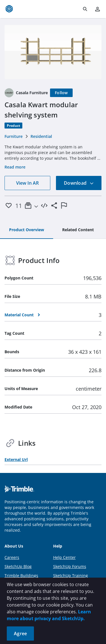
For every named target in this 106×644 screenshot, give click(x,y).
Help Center (64, 557)
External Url (16, 459)
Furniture (14, 136)
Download (79, 183)
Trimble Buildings (21, 575)
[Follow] (61, 93)
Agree (20, 634)
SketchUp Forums (70, 566)
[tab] (27, 230)
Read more (15, 167)
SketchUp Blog (18, 566)
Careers (12, 557)
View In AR (27, 183)
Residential (41, 136)
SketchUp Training (71, 575)
